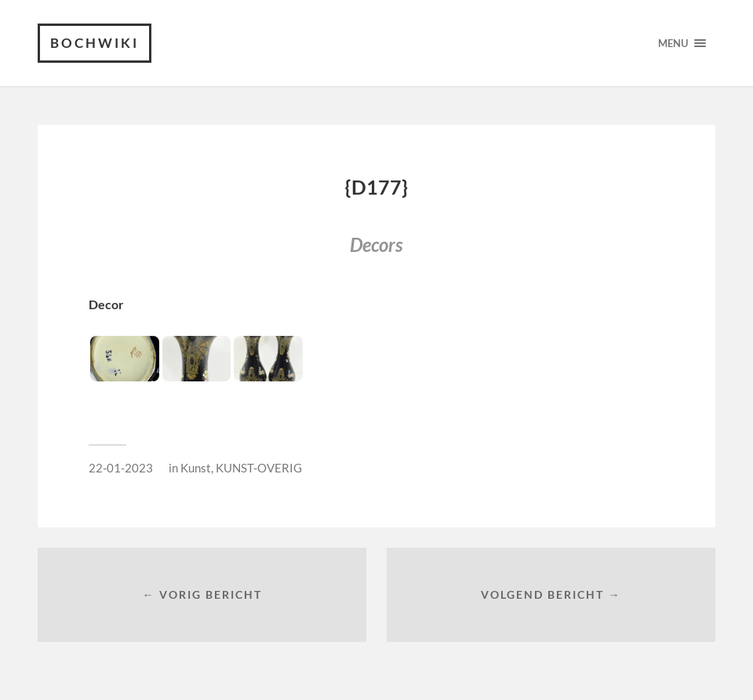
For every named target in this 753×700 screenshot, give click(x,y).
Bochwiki (95, 43)
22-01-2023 (121, 468)
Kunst (196, 468)
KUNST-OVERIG (259, 468)
